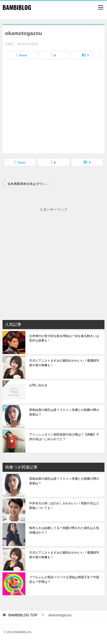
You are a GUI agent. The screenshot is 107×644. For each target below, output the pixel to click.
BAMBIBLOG (17, 7)
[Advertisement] (53, 266)
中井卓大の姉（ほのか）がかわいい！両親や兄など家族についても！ (64, 506)
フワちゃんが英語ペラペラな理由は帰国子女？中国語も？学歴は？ (64, 579)
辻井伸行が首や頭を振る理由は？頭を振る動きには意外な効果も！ (64, 338)
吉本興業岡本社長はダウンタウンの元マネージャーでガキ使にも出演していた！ (31, 184)
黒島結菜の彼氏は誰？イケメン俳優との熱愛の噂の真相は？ (64, 412)
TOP (23, 615)
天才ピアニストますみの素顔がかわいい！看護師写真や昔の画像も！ (64, 363)
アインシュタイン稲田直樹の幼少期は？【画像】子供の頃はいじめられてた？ (64, 437)
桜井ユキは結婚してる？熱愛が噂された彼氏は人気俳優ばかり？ (64, 530)
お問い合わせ (38, 385)
